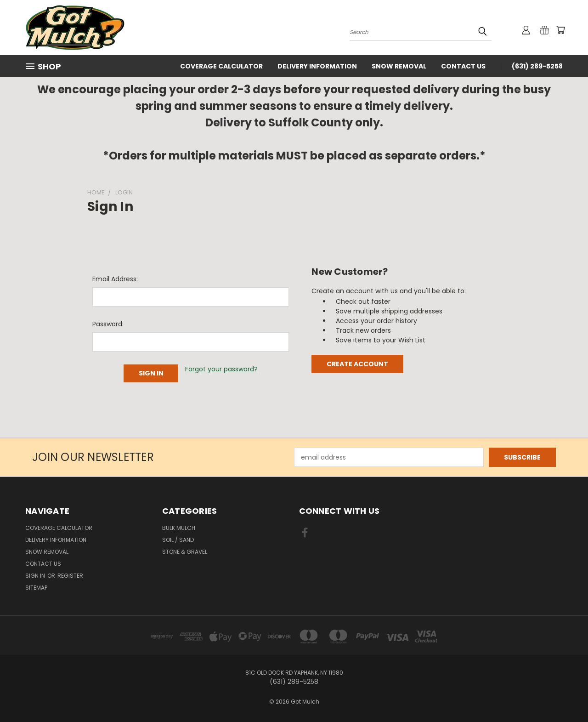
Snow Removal (399, 66)
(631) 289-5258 (537, 66)
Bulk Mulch (179, 528)
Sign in (36, 576)
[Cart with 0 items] (560, 30)
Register (70, 576)
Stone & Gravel (185, 552)
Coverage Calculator (221, 66)
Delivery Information (317, 66)
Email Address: (115, 279)
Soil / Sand (178, 540)
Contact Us (463, 66)
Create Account (357, 364)
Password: (108, 324)
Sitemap (36, 588)
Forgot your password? (221, 369)
